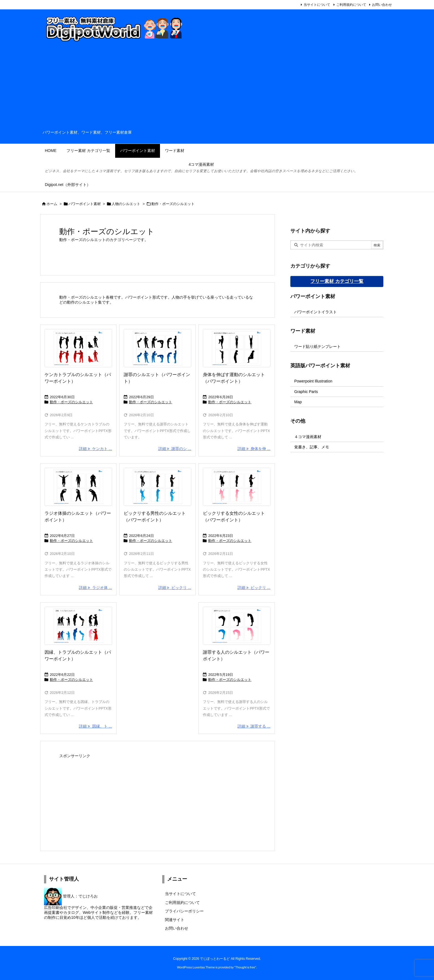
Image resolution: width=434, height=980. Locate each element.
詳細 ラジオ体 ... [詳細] (95, 588)
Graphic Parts (306, 392)
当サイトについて (317, 5)
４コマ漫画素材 (308, 437)
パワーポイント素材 (85, 204)
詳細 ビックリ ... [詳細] (175, 588)
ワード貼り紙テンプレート (317, 347)
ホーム (52, 204)
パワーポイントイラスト (316, 312)
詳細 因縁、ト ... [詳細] (95, 726)
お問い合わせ (382, 5)
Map (298, 402)
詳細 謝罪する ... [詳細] (254, 726)
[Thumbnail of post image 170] (78, 487)
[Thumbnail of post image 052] (157, 487)
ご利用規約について (351, 5)
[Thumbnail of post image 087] (237, 487)
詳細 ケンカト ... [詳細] (95, 449)
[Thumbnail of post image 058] (78, 626)
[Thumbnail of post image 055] (237, 626)
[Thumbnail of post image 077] (78, 348)
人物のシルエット (126, 204)
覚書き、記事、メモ (312, 447)
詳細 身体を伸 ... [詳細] (254, 449)
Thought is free (245, 967)
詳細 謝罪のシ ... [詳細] (175, 449)
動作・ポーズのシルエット (71, 402)
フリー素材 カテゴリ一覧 (337, 281)
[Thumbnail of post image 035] (157, 348)
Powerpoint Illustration (313, 381)
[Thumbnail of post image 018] (237, 348)
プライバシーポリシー (184, 911)
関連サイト (175, 920)
